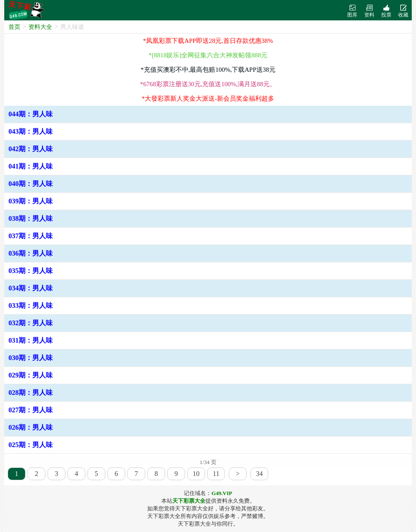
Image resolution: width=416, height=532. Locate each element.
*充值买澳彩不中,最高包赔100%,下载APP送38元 (208, 70)
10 (196, 474)
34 (259, 474)
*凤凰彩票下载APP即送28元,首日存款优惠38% (208, 41)
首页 (14, 27)
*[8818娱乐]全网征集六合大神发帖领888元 (208, 55)
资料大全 (40, 27)
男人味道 (72, 27)
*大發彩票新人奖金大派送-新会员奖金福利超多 (208, 99)
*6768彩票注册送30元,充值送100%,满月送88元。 (208, 84)
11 (216, 474)
